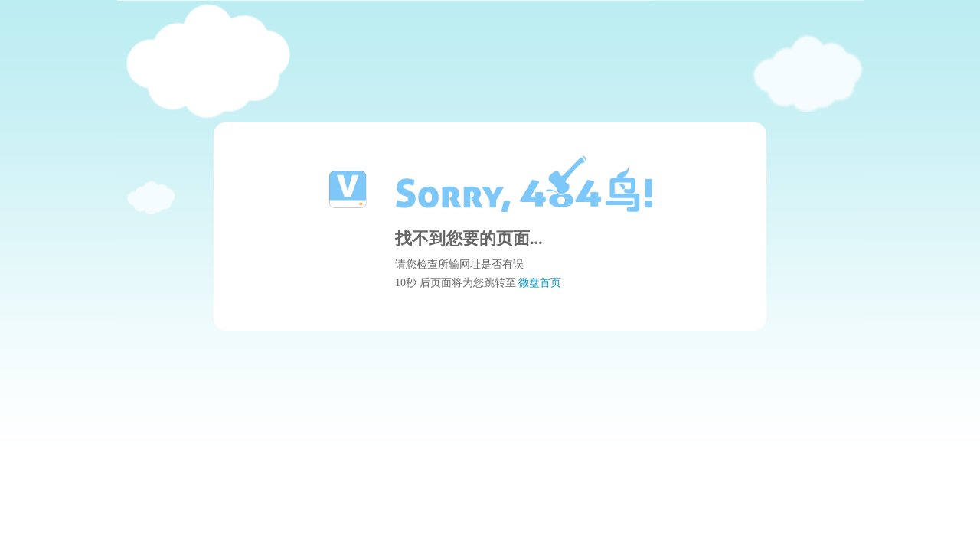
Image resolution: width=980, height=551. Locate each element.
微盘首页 (540, 283)
